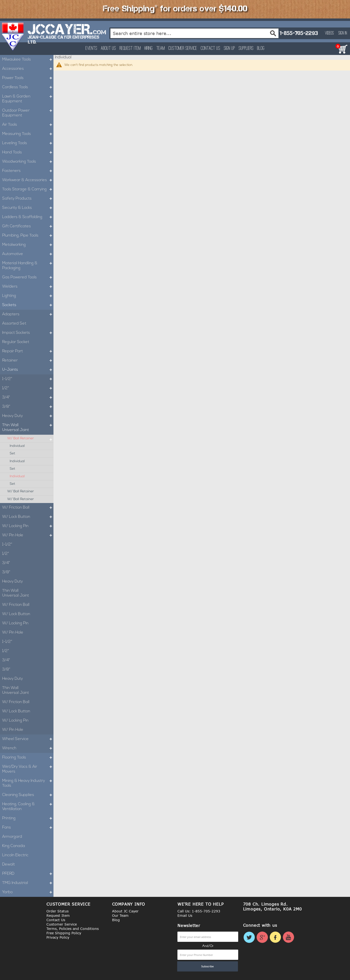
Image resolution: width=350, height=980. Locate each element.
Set (13, 454)
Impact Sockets (28, 333)
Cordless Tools (28, 87)
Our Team (120, 915)
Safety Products (28, 199)
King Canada (14, 846)
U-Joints (28, 370)
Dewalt (9, 865)
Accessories (28, 69)
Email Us (185, 915)
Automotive (28, 254)
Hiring (149, 49)
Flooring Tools (28, 758)
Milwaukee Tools (28, 60)
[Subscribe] (208, 966)
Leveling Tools (28, 143)
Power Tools (28, 78)
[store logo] (13, 36)
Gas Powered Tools (28, 277)
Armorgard (12, 837)
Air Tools (28, 125)
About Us (108, 49)
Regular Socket (16, 342)
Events (91, 49)
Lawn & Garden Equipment (28, 99)
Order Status (57, 911)
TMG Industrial (28, 883)
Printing (28, 818)
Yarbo (28, 892)
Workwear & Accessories (28, 180)
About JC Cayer (125, 911)
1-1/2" (28, 379)
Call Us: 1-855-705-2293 (199, 911)
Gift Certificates (28, 226)
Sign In (343, 33)
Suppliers (246, 49)
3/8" (28, 407)
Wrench (28, 748)
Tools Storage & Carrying (28, 189)
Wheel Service (28, 739)
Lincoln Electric (15, 855)
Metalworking (28, 245)
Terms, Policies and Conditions (73, 929)
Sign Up (229, 49)
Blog (261, 49)
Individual (17, 446)
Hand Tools (28, 152)
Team (161, 49)
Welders (28, 287)
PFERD (28, 874)
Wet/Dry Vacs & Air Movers (28, 769)
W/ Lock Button (28, 517)
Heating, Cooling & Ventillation (28, 807)
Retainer (28, 361)
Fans (28, 828)
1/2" (28, 388)
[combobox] (195, 33)
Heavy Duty (28, 416)
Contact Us (210, 49)
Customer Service (183, 49)
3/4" (28, 397)
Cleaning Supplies (28, 795)
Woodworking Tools (28, 162)
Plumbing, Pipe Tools (28, 236)
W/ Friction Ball (28, 508)
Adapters (28, 314)
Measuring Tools (28, 134)
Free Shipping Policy (64, 933)
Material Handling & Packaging (28, 266)
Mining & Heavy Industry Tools (28, 783)
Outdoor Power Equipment (28, 113)
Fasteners (28, 171)
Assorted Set (14, 324)
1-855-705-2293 (299, 33)
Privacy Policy (58, 937)
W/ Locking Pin (28, 526)
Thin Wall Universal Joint (28, 428)
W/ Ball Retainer (30, 439)
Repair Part (28, 351)
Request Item (130, 49)
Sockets (28, 305)
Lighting (28, 296)
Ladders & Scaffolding (28, 217)
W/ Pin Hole (28, 535)
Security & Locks (28, 208)
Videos (329, 33)
